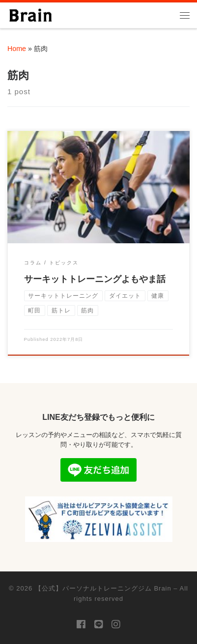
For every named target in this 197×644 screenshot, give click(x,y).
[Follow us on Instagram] (116, 625)
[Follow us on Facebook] (81, 625)
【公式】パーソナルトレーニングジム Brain (103, 588)
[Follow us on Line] (99, 625)
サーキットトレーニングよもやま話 (95, 279)
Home (17, 49)
